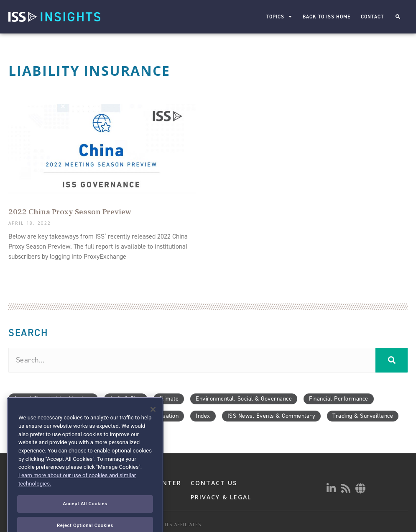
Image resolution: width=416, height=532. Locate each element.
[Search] (392, 360)
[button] (398, 17)
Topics (279, 17)
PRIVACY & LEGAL (221, 497)
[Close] (153, 431)
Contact (372, 17)
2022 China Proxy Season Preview (70, 212)
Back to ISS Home (326, 17)
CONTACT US (214, 483)
